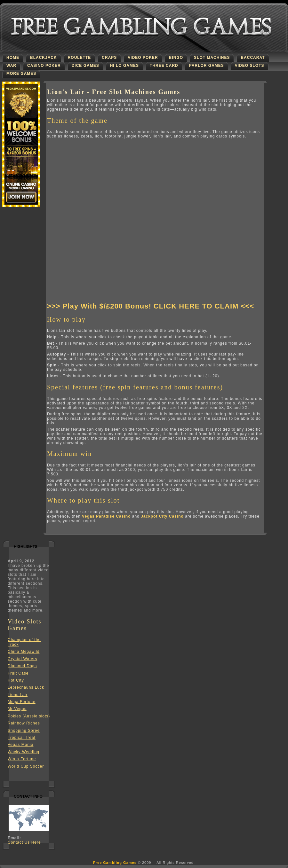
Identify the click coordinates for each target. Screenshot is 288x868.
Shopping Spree (24, 731)
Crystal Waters (22, 659)
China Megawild (24, 652)
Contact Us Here (24, 842)
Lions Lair (18, 695)
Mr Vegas (17, 709)
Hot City (16, 680)
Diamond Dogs (22, 666)
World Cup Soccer (26, 766)
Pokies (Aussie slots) (29, 716)
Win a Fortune (22, 759)
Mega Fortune (22, 702)
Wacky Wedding (24, 752)
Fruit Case (18, 673)
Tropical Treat (22, 738)
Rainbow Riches (24, 723)
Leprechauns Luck (26, 687)
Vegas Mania (20, 745)
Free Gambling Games (115, 863)
